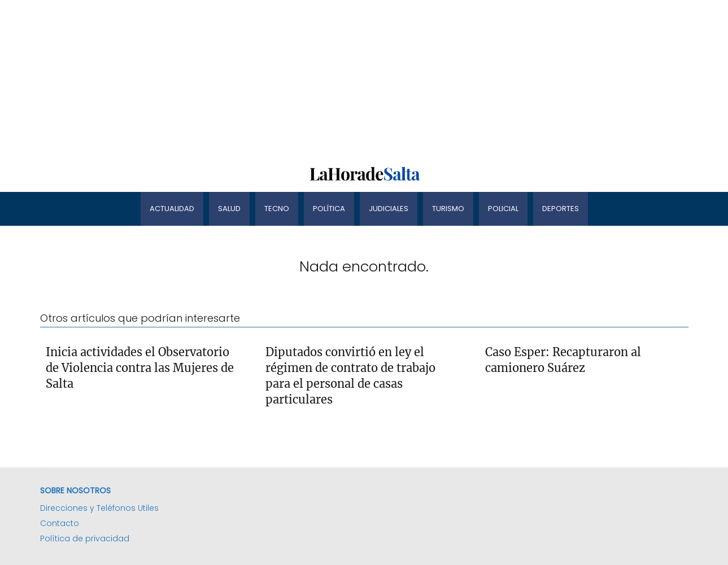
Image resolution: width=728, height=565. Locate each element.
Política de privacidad (85, 538)
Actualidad (172, 209)
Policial (503, 209)
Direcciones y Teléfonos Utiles (99, 508)
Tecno (277, 209)
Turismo (448, 209)
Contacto (60, 523)
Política (329, 209)
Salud (229, 209)
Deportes (561, 209)
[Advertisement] (339, 79)
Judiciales (389, 209)
